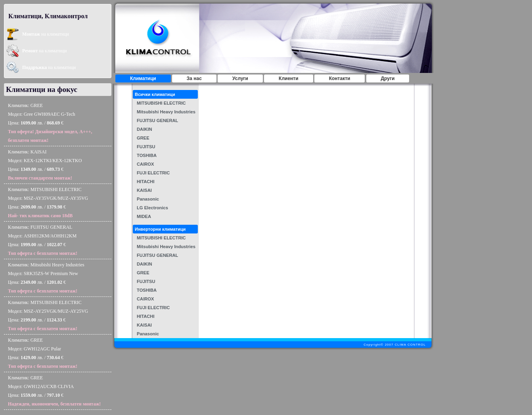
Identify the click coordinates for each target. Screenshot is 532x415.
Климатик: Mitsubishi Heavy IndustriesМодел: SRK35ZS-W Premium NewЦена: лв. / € (46, 278)
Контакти (340, 78)
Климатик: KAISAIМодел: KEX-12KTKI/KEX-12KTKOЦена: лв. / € (45, 165)
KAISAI (144, 190)
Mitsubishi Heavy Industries (166, 112)
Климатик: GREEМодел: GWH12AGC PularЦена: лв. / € (43, 353)
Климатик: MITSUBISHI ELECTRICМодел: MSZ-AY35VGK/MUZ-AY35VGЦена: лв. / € (48, 203)
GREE (143, 138)
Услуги (240, 78)
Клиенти (289, 78)
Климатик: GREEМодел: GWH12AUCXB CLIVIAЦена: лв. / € (54, 391)
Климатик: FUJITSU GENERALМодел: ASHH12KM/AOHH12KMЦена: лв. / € (43, 240)
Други (388, 78)
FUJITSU (146, 147)
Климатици (143, 78)
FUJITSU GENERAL (157, 120)
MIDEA (144, 216)
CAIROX (145, 164)
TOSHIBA (147, 155)
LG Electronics (152, 208)
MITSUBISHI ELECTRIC (161, 103)
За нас (194, 78)
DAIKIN (144, 129)
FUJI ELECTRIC (153, 173)
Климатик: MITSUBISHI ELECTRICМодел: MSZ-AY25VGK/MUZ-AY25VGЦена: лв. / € (48, 316)
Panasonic (148, 199)
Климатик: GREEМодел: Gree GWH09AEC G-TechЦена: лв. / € (50, 123)
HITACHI (146, 182)
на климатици (46, 34)
